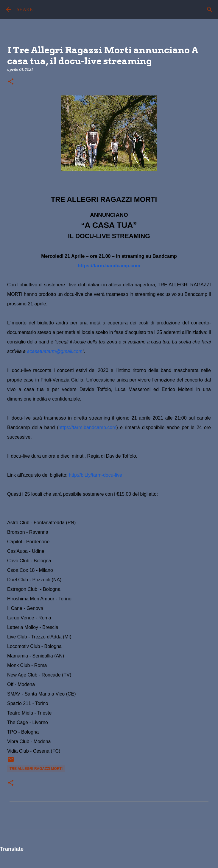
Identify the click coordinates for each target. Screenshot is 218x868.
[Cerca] (210, 10)
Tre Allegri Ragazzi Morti (36, 769)
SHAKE (25, 9)
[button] (11, 82)
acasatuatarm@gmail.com (55, 351)
